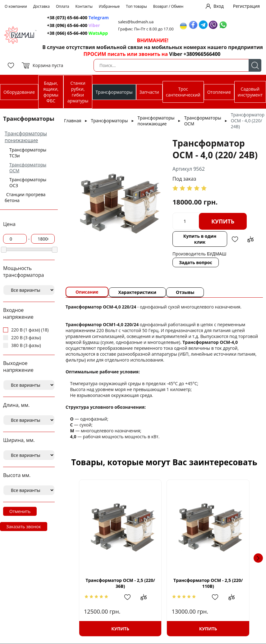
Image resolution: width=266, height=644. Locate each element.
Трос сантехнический (183, 92)
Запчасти (149, 92)
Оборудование (19, 92)
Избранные (109, 6)
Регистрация (246, 6)
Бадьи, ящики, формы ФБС (51, 92)
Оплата (63, 6)
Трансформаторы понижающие (26, 137)
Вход (219, 6)
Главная (73, 121)
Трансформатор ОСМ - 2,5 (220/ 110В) (208, 583)
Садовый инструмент (250, 92)
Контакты (84, 6)
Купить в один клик (200, 239)
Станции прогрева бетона (25, 197)
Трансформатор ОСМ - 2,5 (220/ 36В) (120, 583)
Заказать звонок (24, 527)
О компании (16, 6)
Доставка (41, 6)
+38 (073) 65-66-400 (67, 18)
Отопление (219, 92)
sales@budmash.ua (136, 22)
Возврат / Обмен (168, 6)
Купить (223, 221)
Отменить (20, 511)
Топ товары (136, 6)
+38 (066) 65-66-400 (67, 33)
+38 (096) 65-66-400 (67, 25)
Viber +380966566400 (195, 54)
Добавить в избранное (235, 239)
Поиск (255, 65)
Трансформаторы (114, 92)
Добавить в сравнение (250, 239)
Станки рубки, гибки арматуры (78, 92)
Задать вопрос (196, 262)
